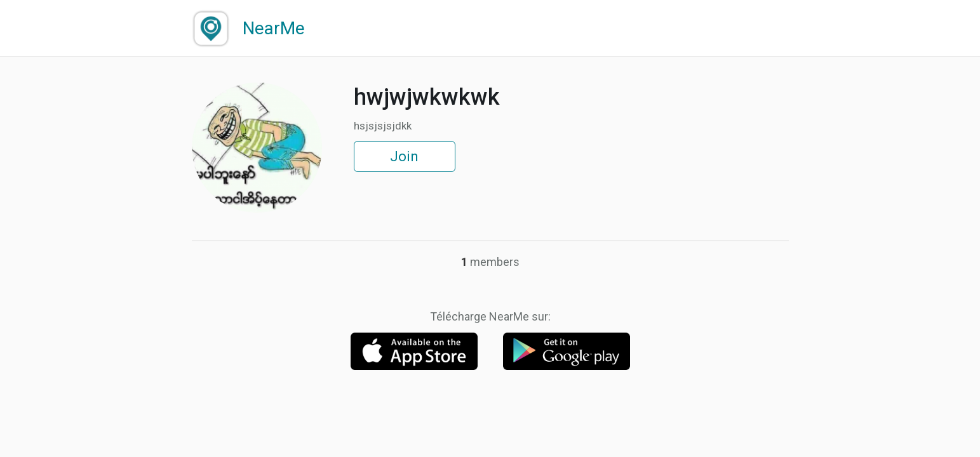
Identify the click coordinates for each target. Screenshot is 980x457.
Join (404, 156)
